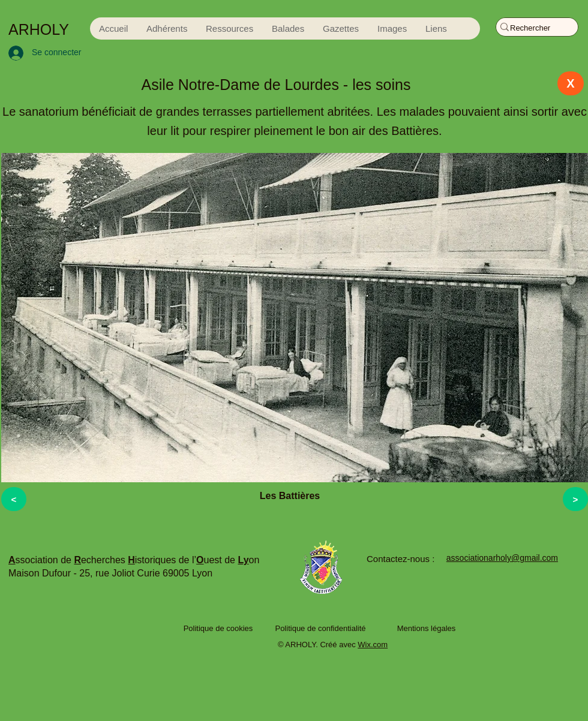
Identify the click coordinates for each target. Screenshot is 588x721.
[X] (571, 83)
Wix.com (373, 645)
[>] (575, 499)
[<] (14, 499)
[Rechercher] (531, 28)
